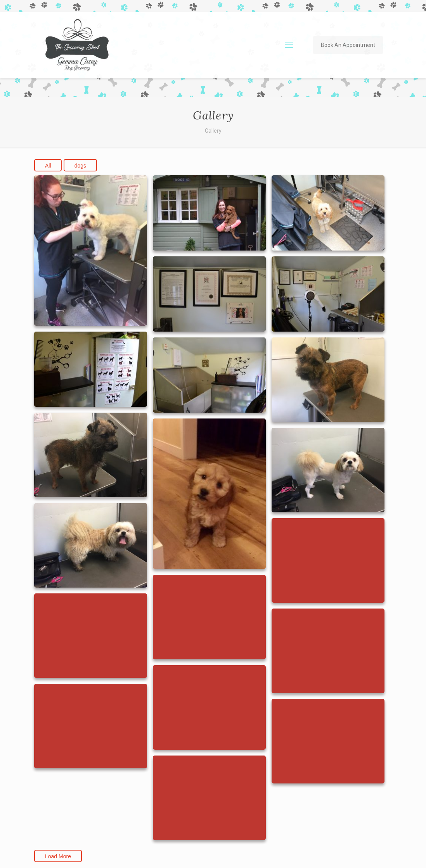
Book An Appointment (348, 45)
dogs (80, 166)
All (48, 166)
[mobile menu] (289, 45)
